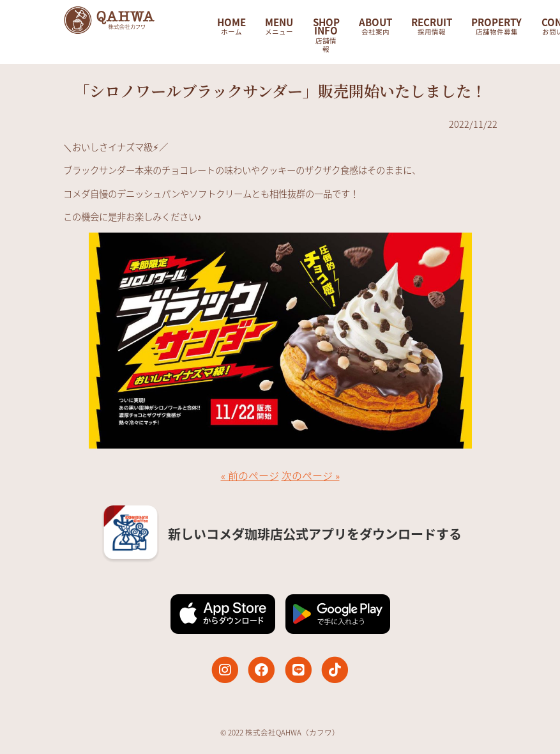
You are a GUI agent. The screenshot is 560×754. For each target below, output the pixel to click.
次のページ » (311, 475)
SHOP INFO (326, 35)
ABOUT (375, 26)
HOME (231, 26)
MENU (279, 26)
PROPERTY (496, 26)
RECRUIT (432, 26)
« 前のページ (250, 475)
